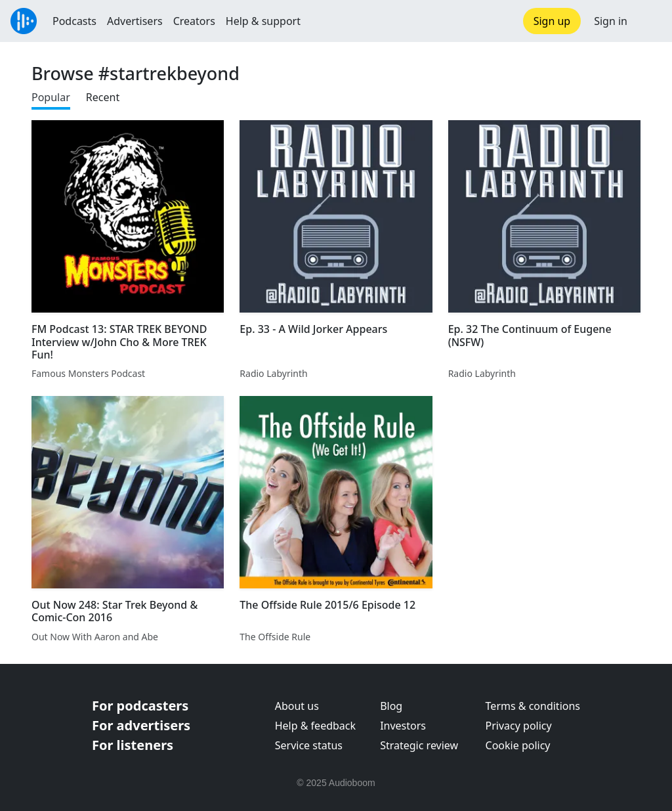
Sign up (552, 21)
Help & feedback (315, 726)
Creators (194, 21)
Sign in (611, 21)
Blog (391, 706)
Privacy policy (519, 726)
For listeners (133, 745)
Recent (103, 97)
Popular (51, 97)
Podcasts (74, 21)
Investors (403, 726)
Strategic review (419, 745)
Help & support (263, 21)
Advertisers (135, 21)
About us (297, 706)
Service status (309, 745)
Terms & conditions (533, 706)
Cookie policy (518, 745)
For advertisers (141, 725)
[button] (650, 21)
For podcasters (140, 706)
